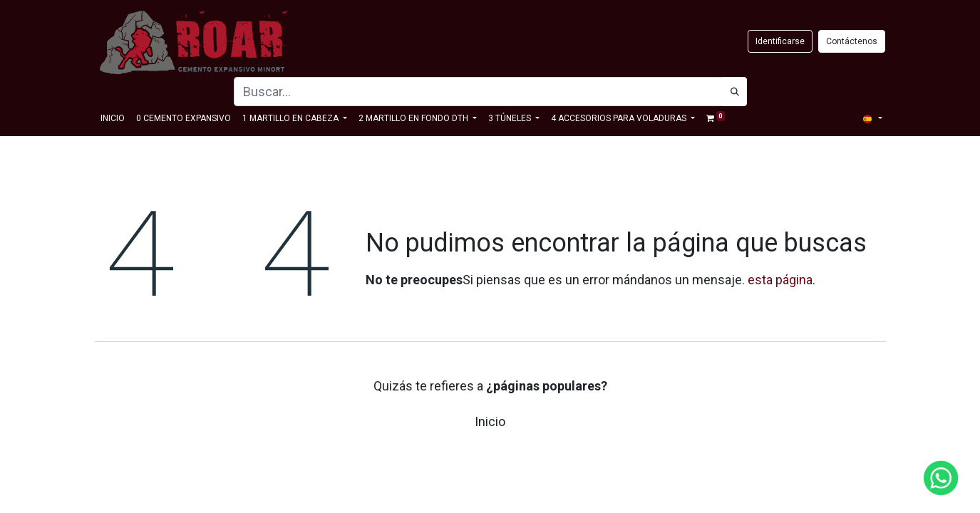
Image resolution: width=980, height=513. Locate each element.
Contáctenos (852, 41)
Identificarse (780, 41)
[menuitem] (113, 118)
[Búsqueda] (735, 92)
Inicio (490, 421)
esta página (780, 280)
